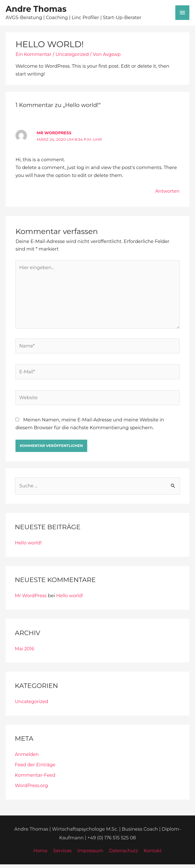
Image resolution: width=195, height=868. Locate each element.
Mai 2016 (25, 652)
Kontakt (154, 855)
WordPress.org (32, 789)
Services (62, 855)
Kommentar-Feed (36, 779)
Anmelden (27, 758)
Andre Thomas (39, 10)
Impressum (90, 855)
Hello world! (29, 546)
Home (39, 855)
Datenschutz (124, 855)
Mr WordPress (54, 134)
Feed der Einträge (36, 768)
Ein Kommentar (34, 55)
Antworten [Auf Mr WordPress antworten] (167, 192)
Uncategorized (73, 55)
